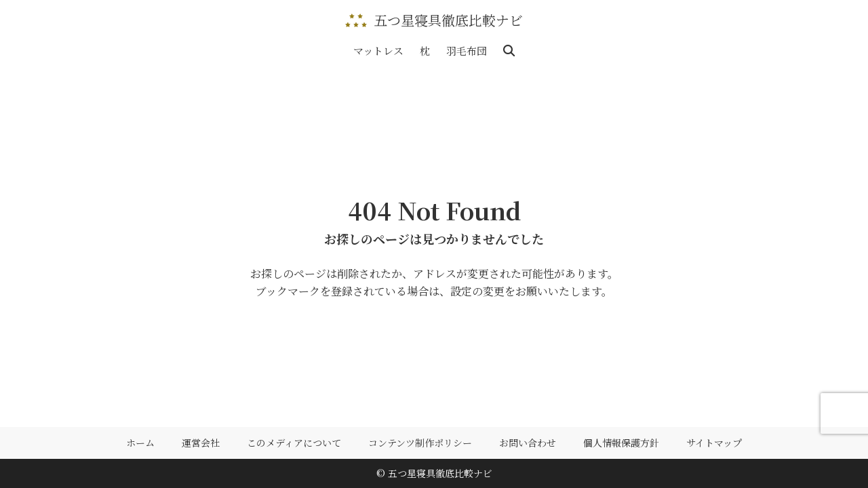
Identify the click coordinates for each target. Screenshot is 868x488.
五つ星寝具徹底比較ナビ (448, 20)
